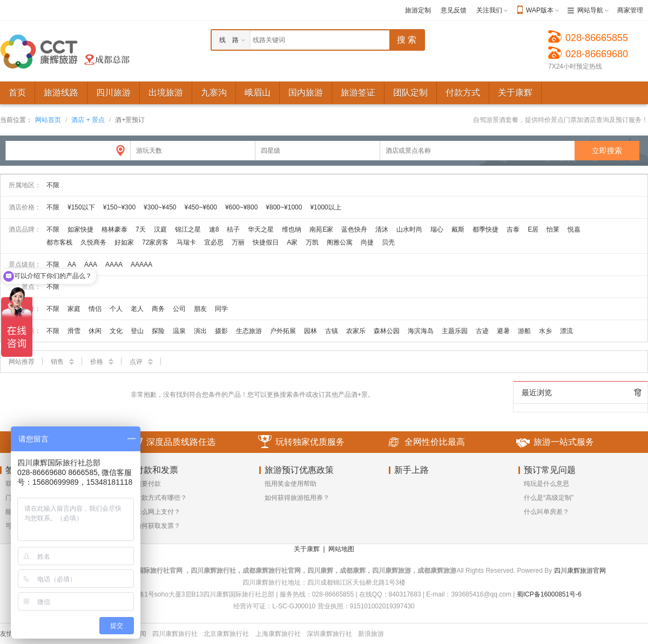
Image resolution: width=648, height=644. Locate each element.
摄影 (221, 331)
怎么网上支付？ (158, 512)
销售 (62, 362)
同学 (221, 309)
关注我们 (489, 10)
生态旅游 (249, 331)
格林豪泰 (114, 229)
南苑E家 (321, 229)
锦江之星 (188, 229)
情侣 (95, 309)
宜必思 (214, 242)
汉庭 (160, 229)
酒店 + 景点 (88, 120)
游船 (524, 331)
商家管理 (630, 10)
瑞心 (437, 229)
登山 (137, 331)
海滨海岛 (421, 331)
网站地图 (341, 549)
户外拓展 (283, 331)
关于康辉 (307, 549)
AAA (91, 265)
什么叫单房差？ (546, 512)
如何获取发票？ (158, 526)
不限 (53, 185)
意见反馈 (454, 10)
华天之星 (261, 229)
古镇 (332, 331)
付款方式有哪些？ (161, 498)
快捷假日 (266, 242)
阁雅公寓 (340, 242)
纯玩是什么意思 (546, 484)
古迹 (482, 331)
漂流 (566, 331)
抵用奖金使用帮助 (291, 484)
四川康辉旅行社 (175, 634)
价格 (102, 362)
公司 (179, 309)
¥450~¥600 (201, 207)
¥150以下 (81, 207)
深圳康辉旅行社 (329, 634)
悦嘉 (574, 229)
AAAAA (141, 265)
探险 (158, 331)
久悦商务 (93, 242)
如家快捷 (80, 229)
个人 (116, 309)
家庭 (74, 309)
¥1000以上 (325, 207)
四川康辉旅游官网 (580, 571)
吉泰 (513, 229)
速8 (214, 229)
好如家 (124, 242)
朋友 (200, 309)
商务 (158, 309)
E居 (533, 229)
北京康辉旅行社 (226, 634)
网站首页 (48, 120)
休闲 (95, 331)
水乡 (545, 331)
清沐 (382, 229)
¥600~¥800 (241, 207)
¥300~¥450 (160, 207)
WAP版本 (540, 10)
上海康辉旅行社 (278, 634)
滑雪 (74, 331)
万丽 (238, 242)
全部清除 (638, 392)
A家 (292, 242)
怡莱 (553, 229)
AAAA (114, 265)
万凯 (312, 242)
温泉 (179, 331)
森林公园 (387, 331)
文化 (116, 331)
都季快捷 (485, 229)
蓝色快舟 (354, 229)
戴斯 (458, 229)
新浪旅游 (371, 634)
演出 (200, 331)
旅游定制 (418, 10)
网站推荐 (22, 362)
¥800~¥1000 (284, 207)
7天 (141, 229)
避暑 (503, 331)
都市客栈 (59, 242)
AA (72, 265)
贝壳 (388, 242)
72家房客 (155, 242)
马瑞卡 (186, 242)
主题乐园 (455, 331)
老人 (137, 309)
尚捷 (367, 242)
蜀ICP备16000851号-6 (549, 594)
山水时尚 (409, 229)
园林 (310, 331)
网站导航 (590, 10)
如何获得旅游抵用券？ (297, 498)
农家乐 (356, 331)
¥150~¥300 (119, 207)
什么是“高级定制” (549, 498)
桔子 (233, 229)
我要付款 (148, 484)
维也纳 (292, 229)
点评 (141, 362)
